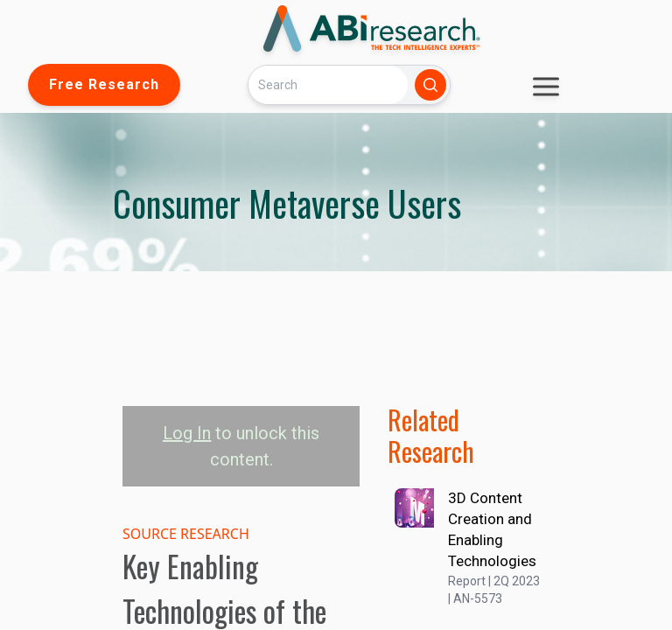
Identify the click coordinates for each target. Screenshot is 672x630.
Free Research (104, 84)
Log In (187, 433)
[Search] (328, 84)
